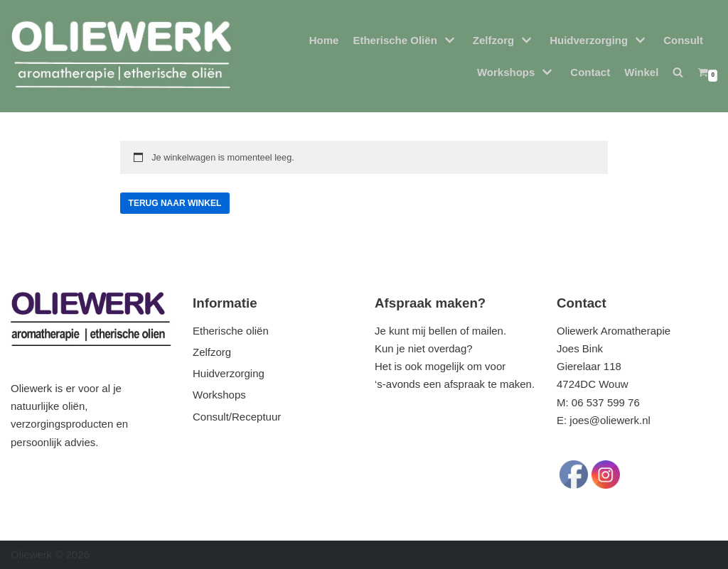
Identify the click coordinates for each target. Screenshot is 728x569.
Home (324, 40)
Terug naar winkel (175, 203)
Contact (590, 72)
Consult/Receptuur (237, 417)
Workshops (219, 395)
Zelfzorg (212, 352)
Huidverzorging (229, 373)
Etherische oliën (231, 331)
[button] (678, 72)
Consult (683, 40)
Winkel (641, 72)
